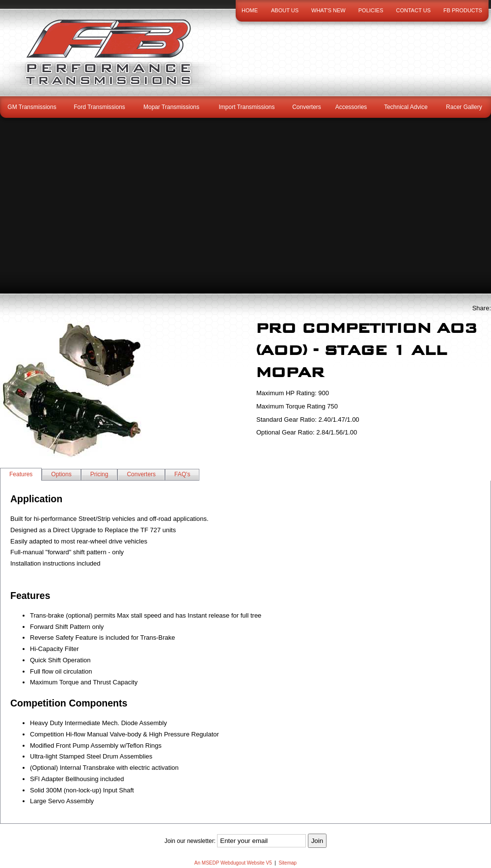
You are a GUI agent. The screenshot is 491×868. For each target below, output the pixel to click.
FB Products (463, 10)
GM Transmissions (32, 107)
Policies (371, 10)
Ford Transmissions (99, 107)
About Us (285, 10)
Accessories (351, 107)
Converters (307, 107)
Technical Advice (406, 107)
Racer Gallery (464, 107)
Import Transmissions (246, 107)
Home (250, 10)
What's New (328, 10)
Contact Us (414, 10)
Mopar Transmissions (171, 107)
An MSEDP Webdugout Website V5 (233, 863)
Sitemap (287, 863)
